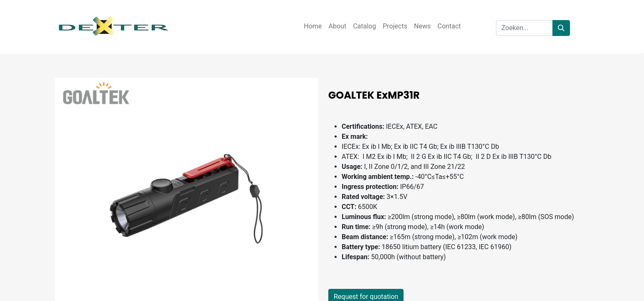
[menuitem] (313, 26)
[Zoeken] (561, 28)
